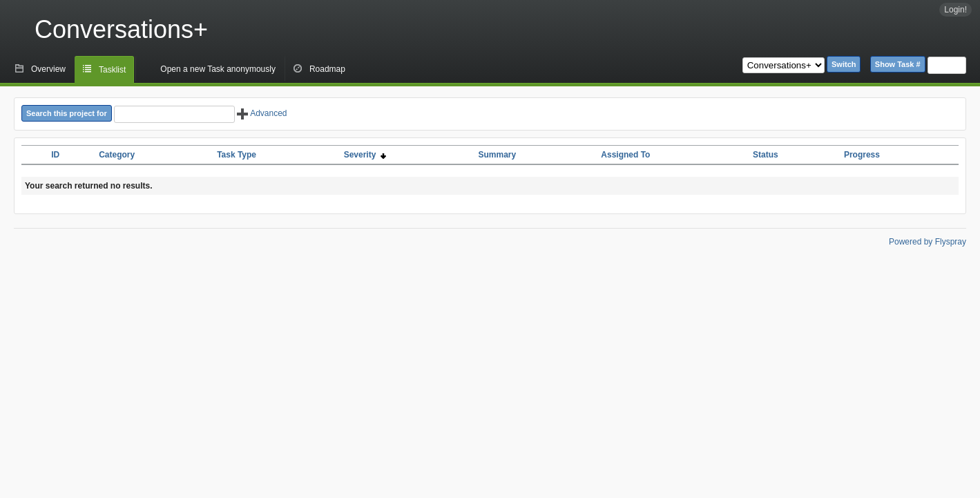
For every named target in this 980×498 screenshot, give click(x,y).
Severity (365, 155)
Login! (955, 10)
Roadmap (327, 69)
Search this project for (67, 113)
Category (117, 155)
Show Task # (898, 64)
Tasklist (112, 70)
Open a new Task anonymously (218, 69)
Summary (497, 155)
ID (55, 155)
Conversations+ (121, 29)
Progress (862, 155)
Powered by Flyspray (928, 242)
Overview (48, 69)
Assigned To (625, 155)
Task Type (237, 155)
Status (766, 155)
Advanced (262, 113)
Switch (844, 64)
